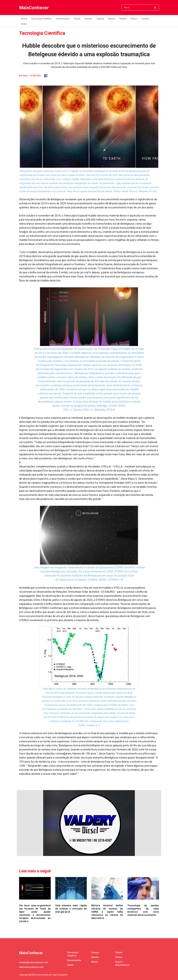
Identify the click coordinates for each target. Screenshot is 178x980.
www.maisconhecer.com (31, 967)
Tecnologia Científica (41, 19)
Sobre (24, 24)
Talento (123, 19)
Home (24, 19)
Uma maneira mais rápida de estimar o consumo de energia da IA (71, 909)
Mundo (112, 19)
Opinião (100, 19)
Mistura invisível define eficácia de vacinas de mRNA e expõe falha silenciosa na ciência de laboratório (107, 912)
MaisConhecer (34, 8)
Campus (88, 19)
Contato (145, 19)
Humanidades (63, 19)
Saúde (77, 19)
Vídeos (134, 19)
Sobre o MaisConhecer (122, 963)
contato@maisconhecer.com (34, 962)
